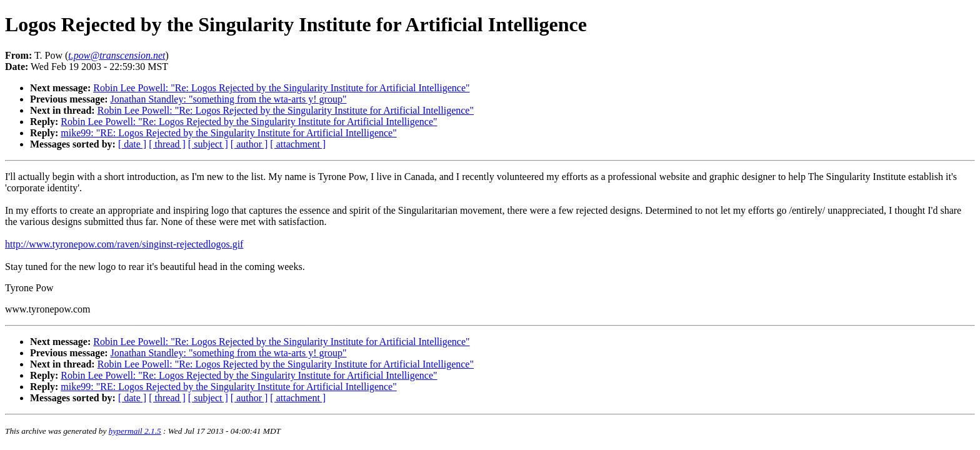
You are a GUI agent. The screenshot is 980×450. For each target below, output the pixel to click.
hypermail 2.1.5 (135, 431)
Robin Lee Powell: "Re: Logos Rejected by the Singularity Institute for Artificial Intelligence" (281, 88)
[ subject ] (208, 144)
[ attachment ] (298, 144)
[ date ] (132, 144)
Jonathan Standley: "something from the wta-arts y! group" (229, 99)
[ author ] (249, 144)
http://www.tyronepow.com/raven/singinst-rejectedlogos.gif (124, 244)
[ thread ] (167, 144)
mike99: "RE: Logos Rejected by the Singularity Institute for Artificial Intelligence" (228, 133)
